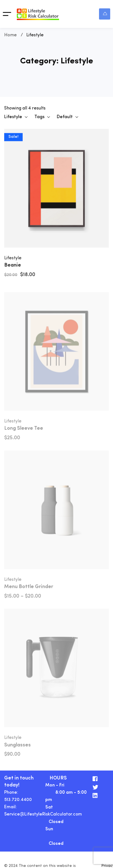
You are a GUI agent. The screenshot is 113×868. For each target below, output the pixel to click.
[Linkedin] (95, 796)
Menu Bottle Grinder (29, 588)
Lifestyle (13, 259)
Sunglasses (17, 747)
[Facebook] (95, 779)
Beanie (13, 266)
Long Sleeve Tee (24, 430)
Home (10, 35)
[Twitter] (95, 787)
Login (105, 14)
